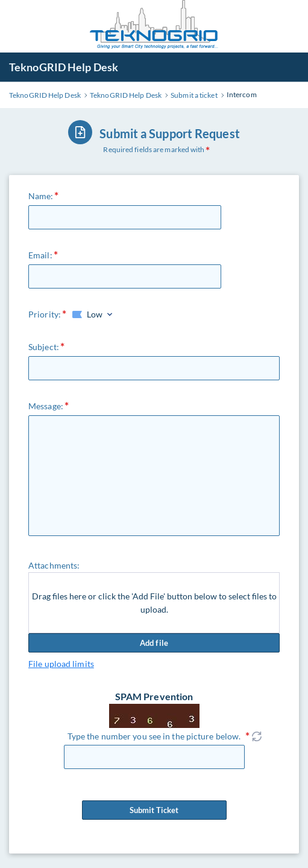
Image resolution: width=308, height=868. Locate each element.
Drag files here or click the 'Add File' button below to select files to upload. (154, 603)
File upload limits (61, 664)
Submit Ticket (154, 810)
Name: (41, 196)
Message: (46, 406)
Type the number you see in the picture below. (154, 736)
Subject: (44, 347)
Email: (40, 255)
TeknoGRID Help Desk (64, 67)
